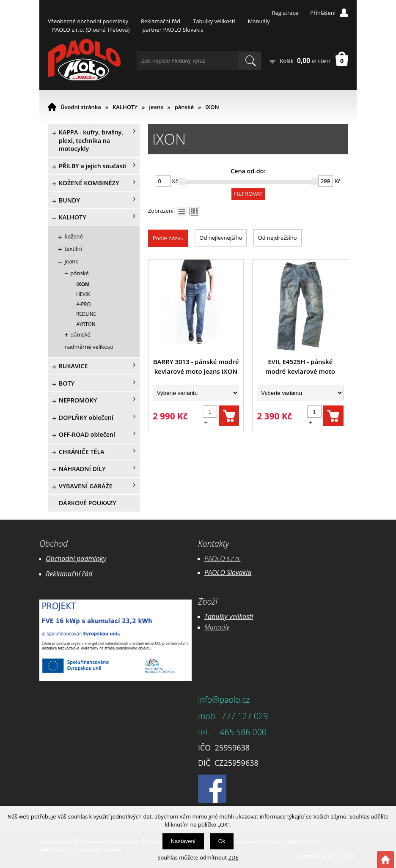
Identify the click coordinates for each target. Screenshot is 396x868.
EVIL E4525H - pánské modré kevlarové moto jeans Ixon (300, 367)
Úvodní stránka (81, 107)
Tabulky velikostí (214, 21)
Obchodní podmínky (76, 559)
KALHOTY (125, 107)
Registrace (285, 13)
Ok (222, 841)
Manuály (259, 21)
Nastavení (183, 841)
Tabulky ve (220, 616)
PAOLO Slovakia (228, 572)
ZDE (234, 857)
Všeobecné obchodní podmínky (88, 21)
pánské (184, 107)
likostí (244, 616)
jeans (156, 107)
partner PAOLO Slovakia (173, 30)
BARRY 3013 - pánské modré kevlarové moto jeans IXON (196, 366)
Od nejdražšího (278, 238)
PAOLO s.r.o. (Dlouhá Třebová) (91, 30)
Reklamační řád (161, 21)
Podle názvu (168, 238)
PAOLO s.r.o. (223, 559)
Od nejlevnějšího (221, 238)
